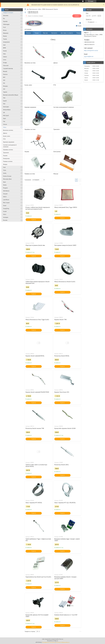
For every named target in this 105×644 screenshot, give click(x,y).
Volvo (5, 214)
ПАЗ (4, 98)
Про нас (45, 33)
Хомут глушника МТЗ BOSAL (34, 503)
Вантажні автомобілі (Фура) (11, 95)
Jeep (4, 54)
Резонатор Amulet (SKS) (61, 465)
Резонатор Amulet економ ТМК (35, 428)
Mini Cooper (6, 203)
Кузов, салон (7, 136)
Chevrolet (6, 66)
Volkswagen (6, 24)
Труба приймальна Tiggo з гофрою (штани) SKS (38, 540)
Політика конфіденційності (63, 642)
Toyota (5, 39)
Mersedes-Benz (7, 179)
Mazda (5, 36)
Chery (5, 127)
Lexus (5, 60)
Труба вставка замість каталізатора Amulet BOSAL (36, 465)
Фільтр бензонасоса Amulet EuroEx (65, 282)
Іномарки (6, 217)
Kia (4, 18)
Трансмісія (6, 153)
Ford (4, 27)
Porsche (5, 220)
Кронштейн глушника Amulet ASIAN (65, 428)
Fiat (4, 121)
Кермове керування (9, 142)
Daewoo (5, 74)
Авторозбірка (7, 110)
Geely (5, 173)
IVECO (5, 197)
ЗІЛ (4, 113)
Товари (37, 33)
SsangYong (6, 208)
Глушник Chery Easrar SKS (62, 392)
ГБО (4, 104)
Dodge (5, 63)
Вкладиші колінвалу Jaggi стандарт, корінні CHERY (67, 540)
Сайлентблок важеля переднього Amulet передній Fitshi (38, 282)
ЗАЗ (4, 89)
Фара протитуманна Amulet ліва (35, 245)
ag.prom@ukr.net (89, 56)
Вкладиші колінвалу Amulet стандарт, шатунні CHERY (66, 578)
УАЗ (4, 80)
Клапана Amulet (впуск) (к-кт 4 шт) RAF (66, 615)
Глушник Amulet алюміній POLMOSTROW (37, 392)
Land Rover (6, 200)
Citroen (5, 124)
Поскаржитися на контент (49, 642)
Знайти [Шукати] (77, 16)
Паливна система (8, 161)
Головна (29, 33)
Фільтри (5, 164)
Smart (5, 206)
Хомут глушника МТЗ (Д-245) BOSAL (65, 503)
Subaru (5, 57)
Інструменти (6, 42)
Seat (4, 167)
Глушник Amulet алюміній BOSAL (35, 356)
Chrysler (5, 194)
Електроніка (6, 158)
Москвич (5, 86)
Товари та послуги (8, 13)
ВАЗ (4, 77)
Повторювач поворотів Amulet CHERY (65, 245)
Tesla (5, 170)
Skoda (5, 185)
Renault (5, 71)
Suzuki (5, 211)
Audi (4, 45)
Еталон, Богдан (7, 176)
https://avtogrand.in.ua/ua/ (91, 50)
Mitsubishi (6, 33)
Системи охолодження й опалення (10, 146)
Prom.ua (61, 639)
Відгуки (95, 33)
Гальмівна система (8, 150)
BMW (5, 48)
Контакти (54, 33)
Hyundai (5, 21)
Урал (4, 182)
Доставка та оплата (67, 33)
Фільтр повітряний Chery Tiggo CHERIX (66, 207)
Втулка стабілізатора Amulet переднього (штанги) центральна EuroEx (38, 208)
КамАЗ (5, 101)
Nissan (5, 30)
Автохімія (6, 16)
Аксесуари (6, 107)
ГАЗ (4, 83)
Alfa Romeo (6, 191)
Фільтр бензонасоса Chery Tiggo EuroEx (37, 320)
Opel (4, 118)
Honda (5, 51)
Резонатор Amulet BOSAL (62, 356)
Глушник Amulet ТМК (61, 320)
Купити (34, 220)
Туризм (5, 92)
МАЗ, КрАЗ (6, 116)
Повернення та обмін (83, 33)
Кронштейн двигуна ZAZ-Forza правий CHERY (37, 616)
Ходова (5, 156)
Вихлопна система (8, 130)
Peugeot (5, 188)
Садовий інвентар (8, 68)
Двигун (5, 133)
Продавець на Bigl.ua (52, 641)
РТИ (4, 139)
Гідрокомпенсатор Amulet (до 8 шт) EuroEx (38, 577)
